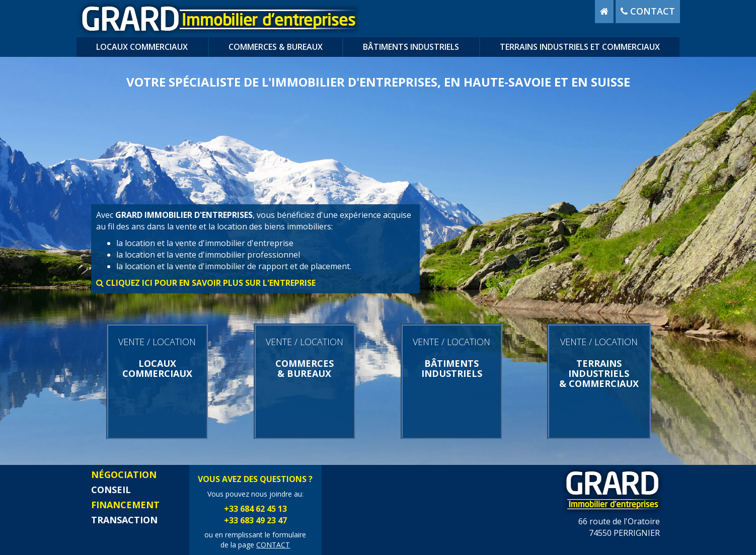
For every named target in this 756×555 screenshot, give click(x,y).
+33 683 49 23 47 (255, 520)
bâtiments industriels (411, 47)
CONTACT (273, 545)
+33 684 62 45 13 (255, 509)
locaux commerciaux (142, 47)
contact (648, 11)
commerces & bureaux (276, 47)
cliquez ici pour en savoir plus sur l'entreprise (206, 283)
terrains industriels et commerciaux (580, 47)
